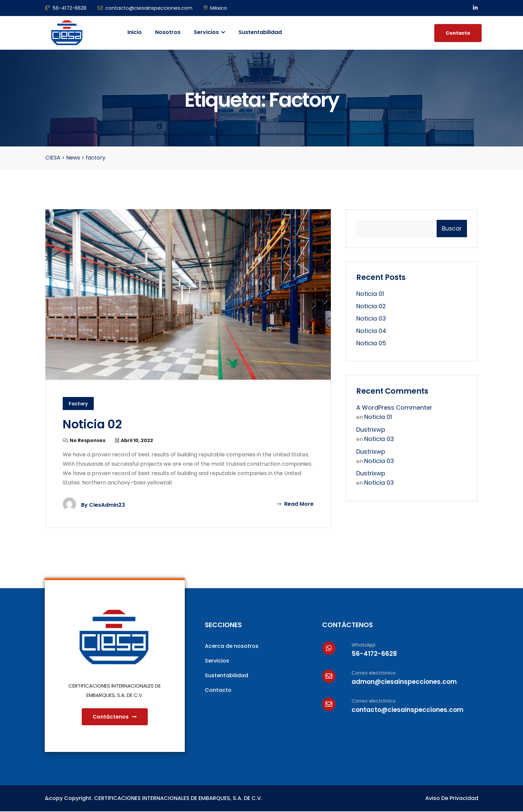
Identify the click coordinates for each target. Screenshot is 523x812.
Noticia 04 (371, 331)
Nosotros (168, 32)
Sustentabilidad (260, 32)
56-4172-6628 (66, 8)
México (215, 8)
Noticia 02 (93, 425)
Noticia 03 (371, 318)
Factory (78, 404)
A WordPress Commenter (394, 408)
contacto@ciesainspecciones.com (145, 8)
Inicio (135, 32)
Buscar (452, 229)
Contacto (458, 33)
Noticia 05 (371, 343)
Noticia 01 (370, 294)
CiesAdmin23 (107, 505)
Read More (295, 504)
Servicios (209, 32)
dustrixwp (371, 430)
